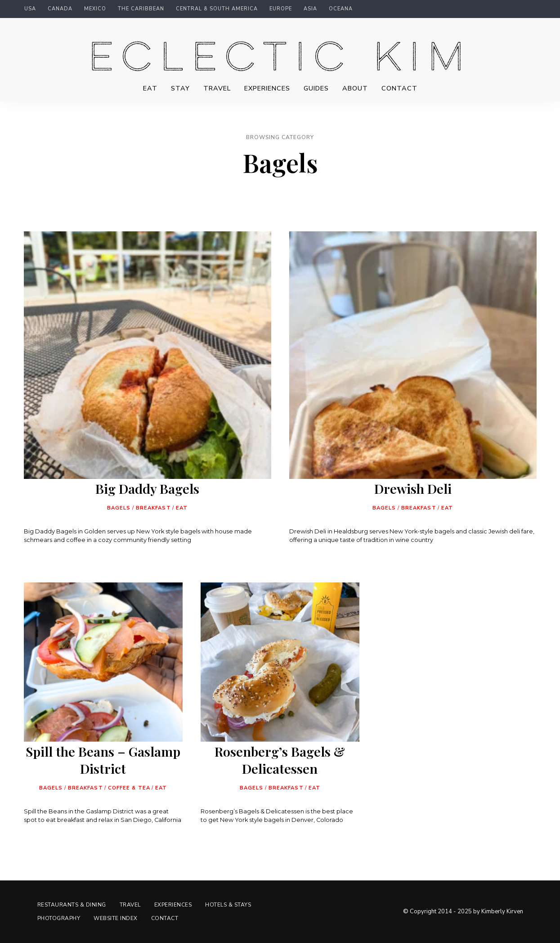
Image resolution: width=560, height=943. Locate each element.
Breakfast (153, 508)
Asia (310, 9)
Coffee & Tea (129, 788)
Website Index (116, 918)
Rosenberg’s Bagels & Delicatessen (280, 760)
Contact (399, 88)
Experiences (267, 88)
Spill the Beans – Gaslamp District (103, 760)
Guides (316, 88)
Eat (150, 88)
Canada (60, 9)
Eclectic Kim (280, 61)
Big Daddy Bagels (147, 488)
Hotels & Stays (228, 905)
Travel (217, 88)
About (355, 88)
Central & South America (217, 9)
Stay (180, 88)
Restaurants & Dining (72, 905)
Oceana (341, 9)
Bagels (119, 508)
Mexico (95, 9)
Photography (59, 918)
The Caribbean (141, 9)
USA (30, 9)
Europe (281, 9)
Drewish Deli (413, 488)
